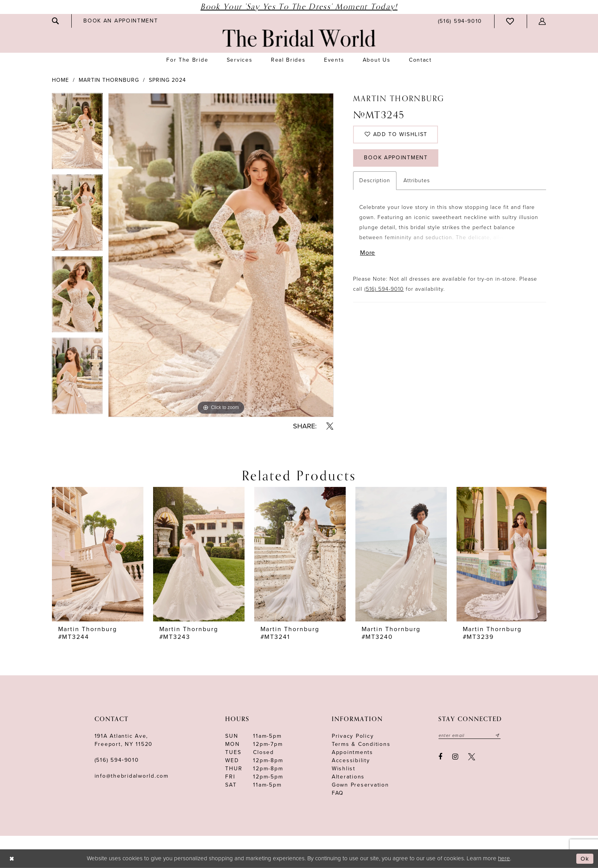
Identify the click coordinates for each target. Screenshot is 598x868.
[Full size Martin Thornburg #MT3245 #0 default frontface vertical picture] (221, 255)
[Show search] (56, 21)
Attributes (417, 182)
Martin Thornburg (109, 80)
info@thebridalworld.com (132, 776)
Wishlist (344, 769)
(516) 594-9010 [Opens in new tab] (384, 291)
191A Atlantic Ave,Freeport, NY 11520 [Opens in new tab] (124, 740)
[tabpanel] (77, 134)
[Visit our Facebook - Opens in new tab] (441, 757)
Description (375, 182)
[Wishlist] (510, 21)
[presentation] (98, 554)
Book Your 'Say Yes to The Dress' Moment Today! (299, 7)
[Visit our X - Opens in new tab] (472, 757)
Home (60, 80)
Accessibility (351, 760)
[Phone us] (460, 21)
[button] (543, 21)
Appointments (352, 752)
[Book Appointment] (121, 21)
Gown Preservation (360, 785)
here (504, 858)
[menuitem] (56, 21)
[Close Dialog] (12, 859)
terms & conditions (361, 744)
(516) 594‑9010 (117, 760)
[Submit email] (498, 735)
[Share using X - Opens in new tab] (330, 426)
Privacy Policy (353, 736)
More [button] (368, 255)
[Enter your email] (470, 735)
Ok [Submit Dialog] (585, 859)
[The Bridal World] (299, 38)
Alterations (348, 777)
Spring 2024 (167, 80)
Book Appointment (396, 160)
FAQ (338, 793)
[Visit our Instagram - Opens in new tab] (455, 757)
